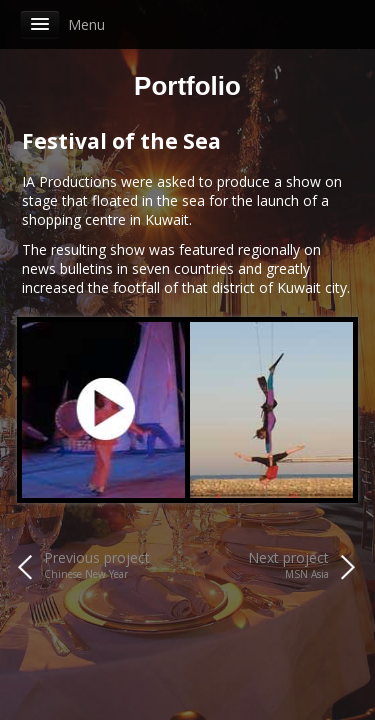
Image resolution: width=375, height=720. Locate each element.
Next (327, 410)
